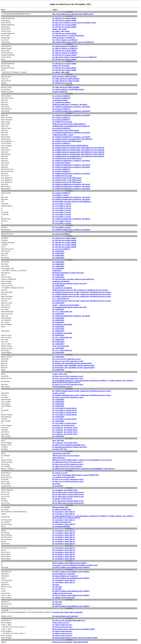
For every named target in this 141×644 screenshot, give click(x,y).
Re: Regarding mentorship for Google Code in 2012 (70, 283)
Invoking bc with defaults (61, 281)
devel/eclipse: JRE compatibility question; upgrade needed (72, 363)
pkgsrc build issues (59, 458)
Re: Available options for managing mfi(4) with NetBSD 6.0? (73, 139)
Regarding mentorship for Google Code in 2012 (68, 273)
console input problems (60, 100)
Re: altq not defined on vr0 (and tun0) (65, 576)
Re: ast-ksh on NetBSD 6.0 (61, 96)
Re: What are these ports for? (62, 625)
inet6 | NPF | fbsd (58, 440)
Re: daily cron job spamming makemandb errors (69, 445)
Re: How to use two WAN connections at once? (68, 361)
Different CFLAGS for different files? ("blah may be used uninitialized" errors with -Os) (82, 460)
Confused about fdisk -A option (63, 135)
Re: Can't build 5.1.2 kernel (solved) (64, 408)
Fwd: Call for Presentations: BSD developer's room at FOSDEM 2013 (76, 475)
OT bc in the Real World (61, 346)
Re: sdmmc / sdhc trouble (61, 31)
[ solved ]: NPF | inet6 (60, 374)
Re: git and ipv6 (58, 486)
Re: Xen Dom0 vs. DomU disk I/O (64, 512)
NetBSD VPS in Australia (61, 66)
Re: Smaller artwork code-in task (63, 597)
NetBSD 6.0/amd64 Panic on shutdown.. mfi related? (70, 105)
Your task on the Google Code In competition (67, 612)
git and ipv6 (56, 484)
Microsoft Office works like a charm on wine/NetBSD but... (72, 202)
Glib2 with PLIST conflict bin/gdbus (65, 76)
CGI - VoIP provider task (61, 299)
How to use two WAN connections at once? (67, 359)
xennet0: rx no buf (59, 393)
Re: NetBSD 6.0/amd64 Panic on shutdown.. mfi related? (71, 107)
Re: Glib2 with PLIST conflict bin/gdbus (66, 79)
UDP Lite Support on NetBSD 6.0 (64, 38)
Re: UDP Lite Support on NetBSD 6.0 (65, 40)
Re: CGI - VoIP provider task (62, 312)
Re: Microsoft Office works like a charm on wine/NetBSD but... (73, 279)
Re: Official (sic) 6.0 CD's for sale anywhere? (67, 462)
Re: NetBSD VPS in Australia (62, 83)
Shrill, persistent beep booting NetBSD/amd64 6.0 (69, 124)
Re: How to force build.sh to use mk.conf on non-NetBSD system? (74, 23)
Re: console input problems (61, 102)
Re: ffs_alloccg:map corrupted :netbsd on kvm (68, 501)
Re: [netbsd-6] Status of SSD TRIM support (67, 141)
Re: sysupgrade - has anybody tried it (65, 428)
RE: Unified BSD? (59, 258)
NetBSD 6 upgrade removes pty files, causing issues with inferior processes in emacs (80, 290)
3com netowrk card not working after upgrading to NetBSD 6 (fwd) (75, 565)
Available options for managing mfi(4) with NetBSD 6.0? (71, 126)
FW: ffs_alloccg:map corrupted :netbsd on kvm (68, 492)
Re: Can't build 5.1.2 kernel (62, 204)
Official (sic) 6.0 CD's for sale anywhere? (66, 456)
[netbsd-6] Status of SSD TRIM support (66, 130)
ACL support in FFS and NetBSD (64, 477)
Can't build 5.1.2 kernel (60, 195)
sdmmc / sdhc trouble (60, 29)
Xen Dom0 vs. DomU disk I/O (62, 499)
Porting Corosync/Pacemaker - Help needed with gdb (70, 642)
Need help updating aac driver (63, 387)
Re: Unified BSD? (58, 251)
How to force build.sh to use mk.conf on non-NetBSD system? (73, 14)
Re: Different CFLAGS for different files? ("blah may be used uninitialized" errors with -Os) (83, 469)
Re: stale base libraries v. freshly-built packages (68, 36)
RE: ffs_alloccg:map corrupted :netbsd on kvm (68, 494)
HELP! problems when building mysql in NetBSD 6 (70, 563)
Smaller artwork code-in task (62, 593)
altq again (56, 585)
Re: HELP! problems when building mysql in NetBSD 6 (71, 567)
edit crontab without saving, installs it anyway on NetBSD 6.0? (73, 42)
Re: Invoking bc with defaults (62, 288)
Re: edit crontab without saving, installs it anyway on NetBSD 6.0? (75, 57)
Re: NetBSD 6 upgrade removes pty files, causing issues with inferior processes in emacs (82, 292)
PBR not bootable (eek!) (60, 507)
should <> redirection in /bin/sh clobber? (66, 305)
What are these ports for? (61, 623)
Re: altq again (57, 587)
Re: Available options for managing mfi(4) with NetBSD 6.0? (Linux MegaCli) (78, 148)
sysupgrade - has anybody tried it (63, 425)
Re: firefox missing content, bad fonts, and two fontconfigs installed (75, 638)
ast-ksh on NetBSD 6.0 (60, 92)
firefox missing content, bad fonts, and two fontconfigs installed (73, 629)
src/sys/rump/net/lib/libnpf (61, 526)
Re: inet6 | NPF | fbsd (59, 449)
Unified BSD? (57, 271)
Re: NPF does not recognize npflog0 (64, 18)
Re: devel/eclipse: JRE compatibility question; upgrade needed (73, 365)
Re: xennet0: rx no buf (60, 473)
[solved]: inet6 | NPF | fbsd (61, 453)
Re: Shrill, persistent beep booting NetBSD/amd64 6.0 (70, 145)
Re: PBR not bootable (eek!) (62, 509)
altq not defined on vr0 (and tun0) (64, 574)
